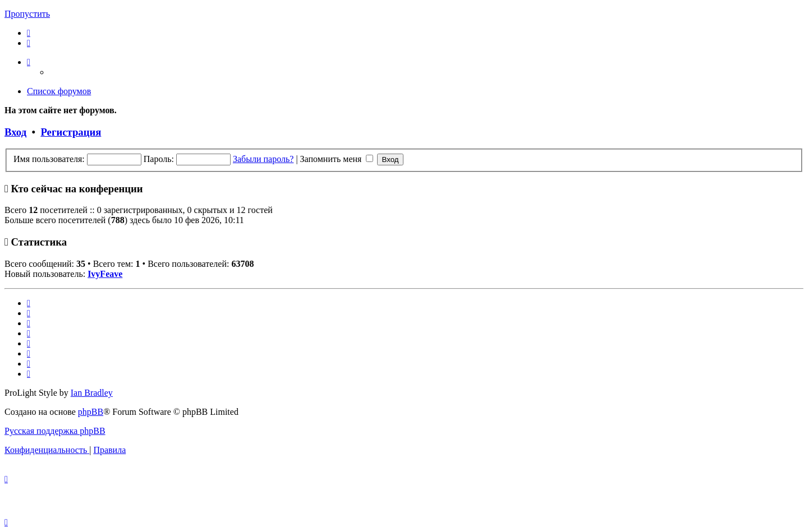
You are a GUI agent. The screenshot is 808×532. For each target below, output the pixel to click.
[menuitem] (29, 33)
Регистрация (71, 132)
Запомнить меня (337, 159)
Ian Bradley (92, 393)
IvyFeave (105, 274)
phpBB (91, 412)
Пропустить (27, 14)
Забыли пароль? (263, 159)
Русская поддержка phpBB (55, 431)
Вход (15, 132)
